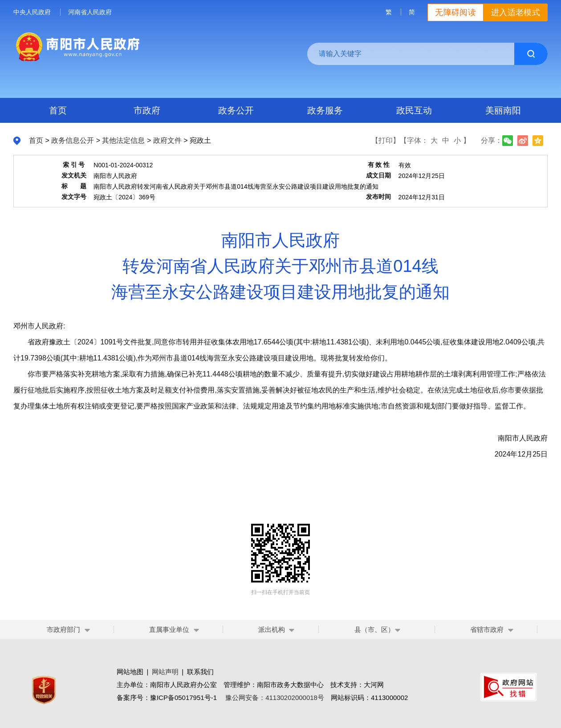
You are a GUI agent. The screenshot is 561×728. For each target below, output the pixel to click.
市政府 (147, 110)
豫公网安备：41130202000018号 (275, 698)
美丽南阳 (503, 110)
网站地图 (130, 672)
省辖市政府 (487, 629)
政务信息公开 (73, 140)
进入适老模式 (516, 12)
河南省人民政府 (90, 12)
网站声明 (165, 672)
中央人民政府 (32, 12)
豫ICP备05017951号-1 (183, 698)
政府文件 (167, 140)
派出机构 (272, 629)
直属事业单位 (169, 629)
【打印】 (386, 140)
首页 (58, 110)
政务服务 (325, 110)
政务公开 (236, 110)
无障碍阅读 (455, 12)
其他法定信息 (123, 140)
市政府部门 (63, 629)
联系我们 (200, 672)
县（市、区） (378, 629)
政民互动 (414, 110)
